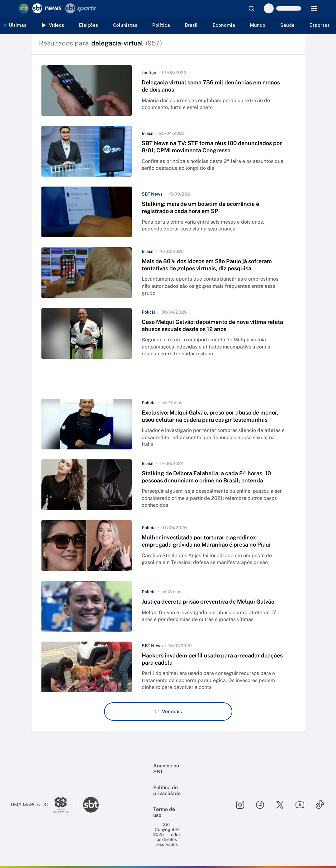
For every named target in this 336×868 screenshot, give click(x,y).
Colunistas (125, 25)
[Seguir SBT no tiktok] (320, 805)
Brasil (191, 25)
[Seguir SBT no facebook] (260, 805)
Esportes (320, 25)
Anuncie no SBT (166, 769)
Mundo (258, 25)
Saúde (287, 25)
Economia (224, 25)
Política (161, 25)
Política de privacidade (167, 790)
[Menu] (314, 8)
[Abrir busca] (251, 8)
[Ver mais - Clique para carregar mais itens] (168, 711)
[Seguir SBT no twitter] (280, 805)
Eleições (89, 25)
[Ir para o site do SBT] (91, 805)
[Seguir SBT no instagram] (240, 805)
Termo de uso (164, 812)
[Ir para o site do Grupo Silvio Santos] (43, 805)
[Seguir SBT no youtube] (300, 805)
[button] (168, 90)
